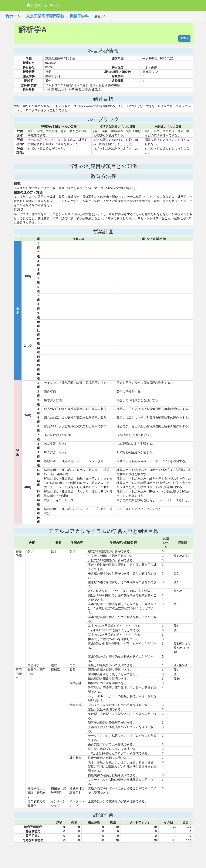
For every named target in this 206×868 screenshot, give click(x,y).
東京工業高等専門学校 (45, 16)
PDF (184, 38)
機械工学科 (79, 16)
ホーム (13, 16)
